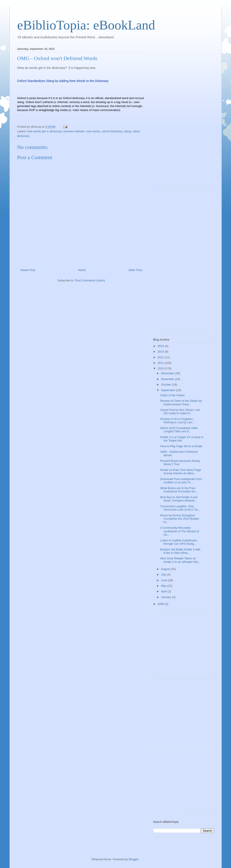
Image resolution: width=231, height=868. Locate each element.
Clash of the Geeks (173, 395)
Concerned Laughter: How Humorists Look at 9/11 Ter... (180, 508)
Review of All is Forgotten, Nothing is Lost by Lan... (177, 421)
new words (93, 131)
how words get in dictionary (44, 131)
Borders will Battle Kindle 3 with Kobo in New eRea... (180, 551)
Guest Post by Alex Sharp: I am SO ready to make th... (180, 412)
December (168, 373)
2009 (161, 604)
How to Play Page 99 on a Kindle (181, 446)
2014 (161, 352)
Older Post (135, 270)
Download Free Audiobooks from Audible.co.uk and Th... (181, 481)
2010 (161, 368)
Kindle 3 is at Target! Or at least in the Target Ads (182, 439)
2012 (161, 357)
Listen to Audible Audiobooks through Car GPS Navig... (179, 542)
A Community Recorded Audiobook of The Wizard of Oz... (180, 531)
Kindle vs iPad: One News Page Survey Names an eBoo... (181, 472)
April (164, 591)
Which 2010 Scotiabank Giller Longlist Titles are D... (179, 430)
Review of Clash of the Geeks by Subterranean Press (181, 403)
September (168, 390)
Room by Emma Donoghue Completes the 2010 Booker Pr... (180, 519)
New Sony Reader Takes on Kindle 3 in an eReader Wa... (180, 560)
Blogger (134, 859)
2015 (161, 346)
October (166, 385)
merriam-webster (74, 131)
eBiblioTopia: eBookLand (86, 25)
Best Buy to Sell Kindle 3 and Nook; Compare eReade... (179, 499)
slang (127, 131)
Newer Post (28, 270)
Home (82, 270)
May (164, 586)
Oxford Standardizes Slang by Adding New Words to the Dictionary (63, 81)
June (164, 580)
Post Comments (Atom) (90, 280)
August (166, 569)
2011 (161, 363)
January (166, 597)
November (168, 379)
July (164, 574)
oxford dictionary (112, 131)
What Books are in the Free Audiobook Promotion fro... (179, 490)
